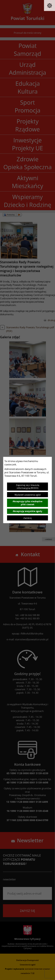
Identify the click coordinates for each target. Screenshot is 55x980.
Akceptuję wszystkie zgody (27, 511)
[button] (49, 5)
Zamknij (28, 518)
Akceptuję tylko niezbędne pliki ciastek (27, 503)
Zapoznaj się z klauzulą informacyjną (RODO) (28, 486)
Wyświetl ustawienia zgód (27, 495)
